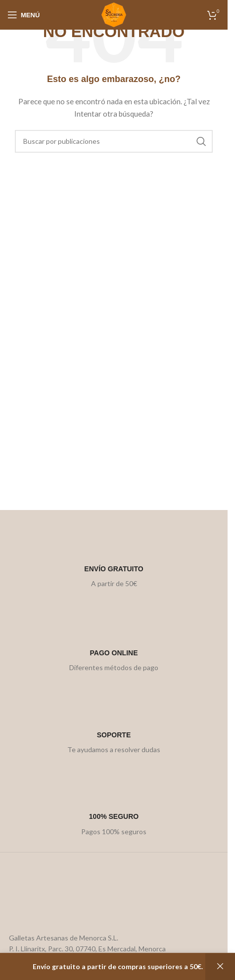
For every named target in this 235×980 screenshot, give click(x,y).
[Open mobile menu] (23, 15)
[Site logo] (114, 14)
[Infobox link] (114, 558)
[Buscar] (114, 141)
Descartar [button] (220, 967)
